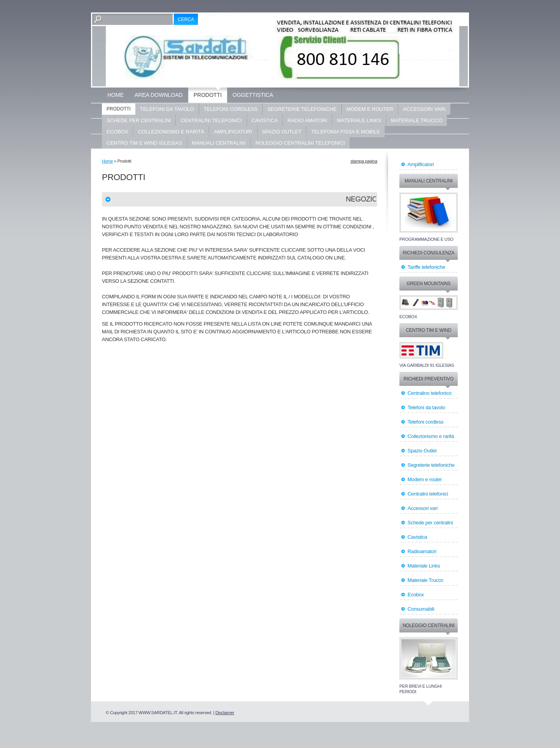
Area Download (159, 95)
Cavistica (265, 120)
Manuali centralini (219, 143)
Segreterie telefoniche (302, 109)
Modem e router (370, 109)
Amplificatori (233, 132)
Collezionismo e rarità (171, 132)
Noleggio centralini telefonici (300, 143)
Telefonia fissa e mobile (346, 132)
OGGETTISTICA (253, 95)
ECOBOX (117, 132)
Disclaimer (225, 713)
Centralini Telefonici (211, 120)
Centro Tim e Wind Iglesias (144, 143)
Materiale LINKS (359, 120)
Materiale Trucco (416, 120)
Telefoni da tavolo (167, 109)
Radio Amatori (307, 120)
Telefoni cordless (231, 109)
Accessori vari (424, 109)
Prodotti (208, 95)
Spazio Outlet (282, 132)
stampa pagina (364, 161)
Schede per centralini (139, 120)
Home (115, 95)
